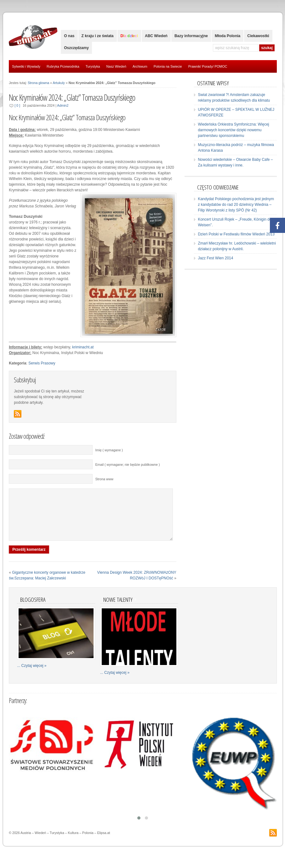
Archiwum (140, 66)
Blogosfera (33, 609)
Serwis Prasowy (42, 363)
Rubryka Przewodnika (63, 66)
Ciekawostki (258, 36)
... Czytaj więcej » (32, 675)
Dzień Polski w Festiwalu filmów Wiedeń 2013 (236, 234)
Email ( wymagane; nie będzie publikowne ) (127, 465)
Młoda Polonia (228, 36)
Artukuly (59, 83)
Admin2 (63, 105)
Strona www (104, 479)
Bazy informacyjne (191, 36)
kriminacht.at (83, 347)
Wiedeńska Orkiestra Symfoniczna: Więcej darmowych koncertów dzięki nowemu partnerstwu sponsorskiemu (233, 130)
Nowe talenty (118, 609)
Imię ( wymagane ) (109, 450)
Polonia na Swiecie (168, 66)
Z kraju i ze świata (98, 36)
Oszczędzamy (76, 48)
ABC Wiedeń (156, 36)
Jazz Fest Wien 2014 (215, 258)
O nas (69, 36)
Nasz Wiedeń (116, 66)
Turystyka (93, 66)
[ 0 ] (17, 105)
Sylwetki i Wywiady (26, 66)
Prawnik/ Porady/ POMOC (208, 66)
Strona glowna (38, 83)
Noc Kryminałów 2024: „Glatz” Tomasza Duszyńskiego (72, 98)
